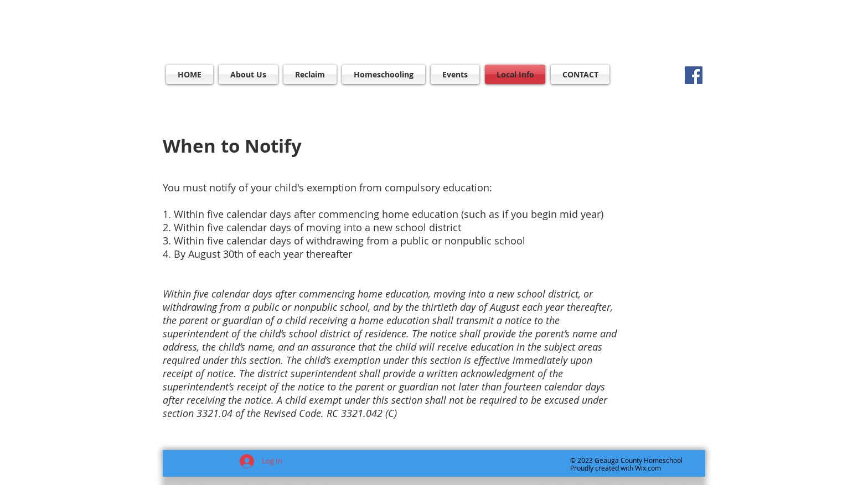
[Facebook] (694, 75)
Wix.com (648, 468)
